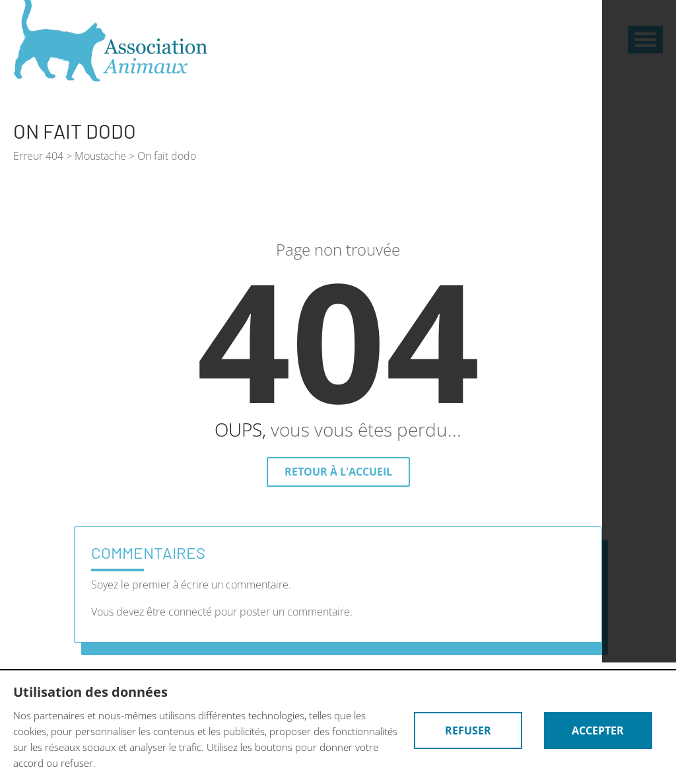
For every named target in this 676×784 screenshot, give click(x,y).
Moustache (100, 156)
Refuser (468, 731)
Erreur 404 (38, 156)
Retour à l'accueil (338, 472)
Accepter (598, 731)
